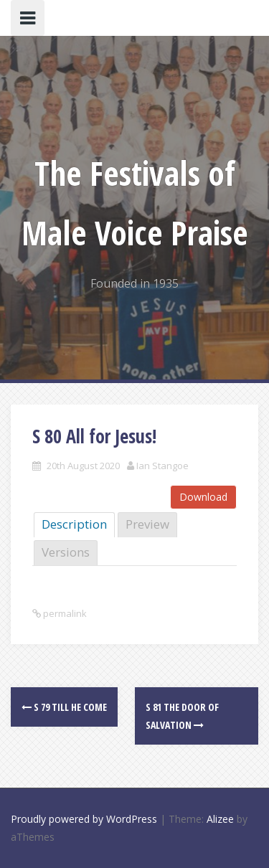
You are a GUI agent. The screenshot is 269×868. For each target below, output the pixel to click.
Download (203, 497)
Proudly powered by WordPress (84, 819)
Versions (66, 552)
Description (74, 524)
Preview (147, 524)
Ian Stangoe (162, 466)
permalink (64, 613)
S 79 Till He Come (64, 707)
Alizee (220, 819)
